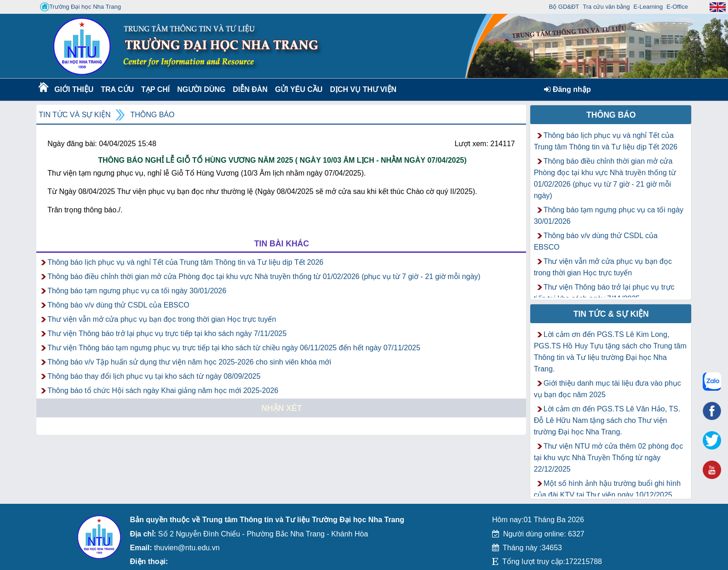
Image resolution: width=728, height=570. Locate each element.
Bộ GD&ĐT (564, 7)
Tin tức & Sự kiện (611, 314)
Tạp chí (155, 89)
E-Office (677, 7)
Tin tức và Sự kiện (75, 115)
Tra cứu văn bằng (606, 7)
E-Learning (648, 7)
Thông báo (152, 115)
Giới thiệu (73, 89)
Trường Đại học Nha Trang (80, 7)
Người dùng (200, 89)
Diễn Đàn (250, 89)
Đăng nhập (567, 89)
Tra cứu (117, 89)
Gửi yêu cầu (299, 89)
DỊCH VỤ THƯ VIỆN (361, 89)
